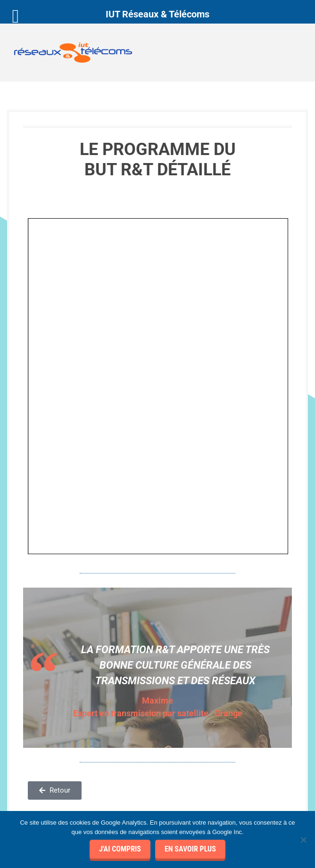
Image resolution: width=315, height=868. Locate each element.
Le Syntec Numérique (54, 767)
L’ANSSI (35, 757)
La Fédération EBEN (52, 777)
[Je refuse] (303, 840)
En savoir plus (190, 849)
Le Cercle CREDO (48, 737)
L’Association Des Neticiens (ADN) (73, 747)
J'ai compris (120, 849)
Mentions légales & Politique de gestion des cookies (88, 684)
